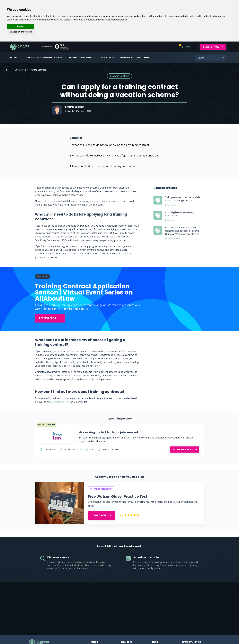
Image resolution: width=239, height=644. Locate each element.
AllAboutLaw (20, 47)
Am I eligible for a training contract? (180, 214)
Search (223, 58)
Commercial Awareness (80, 58)
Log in (186, 47)
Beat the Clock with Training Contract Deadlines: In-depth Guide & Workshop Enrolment (182, 231)
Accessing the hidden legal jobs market (109, 432)
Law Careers (20, 70)
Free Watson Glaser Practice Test (118, 496)
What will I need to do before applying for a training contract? (111, 145)
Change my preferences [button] (21, 32)
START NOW (102, 515)
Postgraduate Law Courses (135, 58)
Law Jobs (106, 58)
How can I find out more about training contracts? (104, 166)
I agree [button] (20, 26)
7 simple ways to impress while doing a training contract (183, 199)
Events (14, 58)
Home (7, 70)
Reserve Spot (50, 318)
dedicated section (60, 402)
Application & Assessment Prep (43, 58)
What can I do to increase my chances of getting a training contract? (115, 155)
